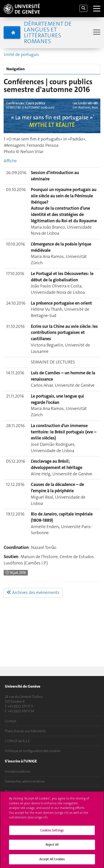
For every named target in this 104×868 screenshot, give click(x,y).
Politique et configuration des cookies (33, 751)
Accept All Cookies (52, 861)
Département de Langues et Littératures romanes (48, 32)
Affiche (10, 161)
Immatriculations (18, 771)
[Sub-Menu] (96, 33)
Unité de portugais (21, 54)
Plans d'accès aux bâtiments (25, 731)
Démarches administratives (25, 781)
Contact (11, 721)
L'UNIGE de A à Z (17, 741)
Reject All (52, 847)
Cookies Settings (52, 832)
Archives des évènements (33, 592)
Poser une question (19, 791)
